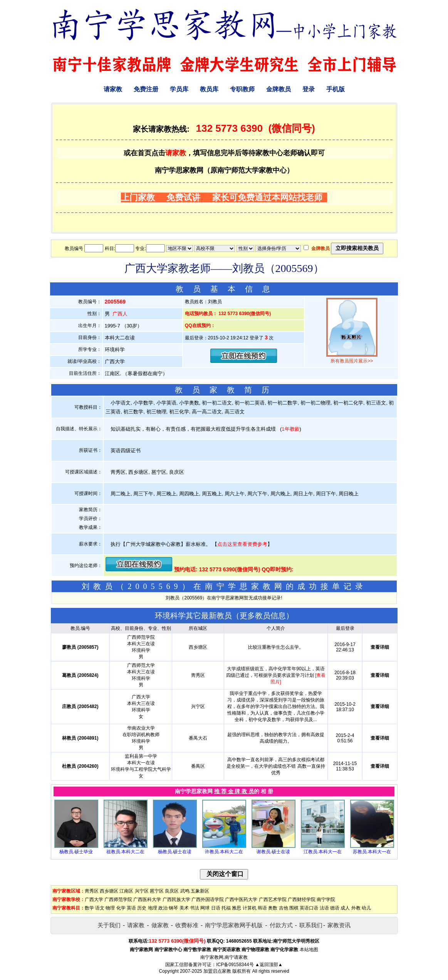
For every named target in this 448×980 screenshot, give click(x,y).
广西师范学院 (118, 899)
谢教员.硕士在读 (273, 852)
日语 (216, 908)
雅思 (237, 908)
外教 (356, 908)
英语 (131, 908)
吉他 (284, 908)
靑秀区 (92, 891)
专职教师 (242, 89)
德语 (335, 908)
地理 (153, 908)
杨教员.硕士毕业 (76, 852)
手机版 (336, 89)
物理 (110, 908)
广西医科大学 (147, 899)
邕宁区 (157, 891)
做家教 (160, 925)
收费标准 (187, 925)
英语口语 (309, 908)
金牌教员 (279, 89)
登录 (309, 89)
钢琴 (173, 908)
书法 (195, 908)
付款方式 (281, 925)
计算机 (250, 908)
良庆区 (172, 891)
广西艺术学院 (273, 899)
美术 (184, 908)
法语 (324, 908)
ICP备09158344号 (235, 965)
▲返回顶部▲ (269, 965)
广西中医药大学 (241, 899)
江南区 (126, 891)
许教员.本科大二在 (224, 852)
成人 (345, 908)
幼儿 (366, 908)
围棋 (294, 908)
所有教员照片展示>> (352, 361)
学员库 (179, 89)
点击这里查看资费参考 (242, 544)
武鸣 (185, 891)
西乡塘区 (109, 891)
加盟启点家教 (217, 971)
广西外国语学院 (208, 899)
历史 (142, 908)
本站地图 (309, 950)
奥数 (273, 908)
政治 (163, 908)
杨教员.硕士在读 (175, 852)
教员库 (209, 89)
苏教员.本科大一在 (372, 852)
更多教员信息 (263, 616)
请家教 (113, 89)
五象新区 (200, 891)
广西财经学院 (302, 899)
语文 (100, 908)
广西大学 (94, 899)
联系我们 (311, 925)
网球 (205, 908)
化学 (121, 908)
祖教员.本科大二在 (125, 852)
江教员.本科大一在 (323, 852)
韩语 (262, 908)
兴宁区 (142, 891)
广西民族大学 (176, 899)
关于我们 (109, 925)
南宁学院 (326, 899)
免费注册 (146, 89)
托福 (226, 908)
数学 (89, 908)
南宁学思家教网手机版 (234, 925)
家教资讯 (339, 925)
